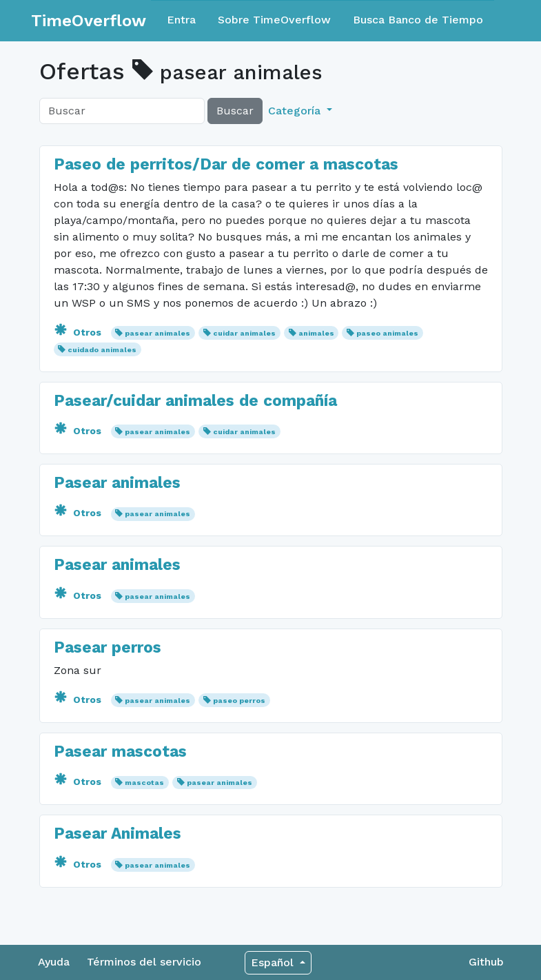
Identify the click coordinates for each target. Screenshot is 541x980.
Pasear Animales (118, 834)
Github (486, 962)
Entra (181, 20)
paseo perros (239, 701)
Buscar (235, 111)
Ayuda (54, 962)
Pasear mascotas (120, 752)
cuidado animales (102, 350)
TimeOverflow (89, 21)
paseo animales (387, 333)
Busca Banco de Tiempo (418, 20)
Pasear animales (117, 483)
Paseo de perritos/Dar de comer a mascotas (226, 164)
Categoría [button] (296, 111)
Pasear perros (108, 647)
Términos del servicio (144, 962)
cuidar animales (244, 333)
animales (316, 333)
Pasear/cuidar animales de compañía (195, 401)
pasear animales (157, 333)
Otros (79, 332)
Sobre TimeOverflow (274, 20)
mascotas (144, 783)
